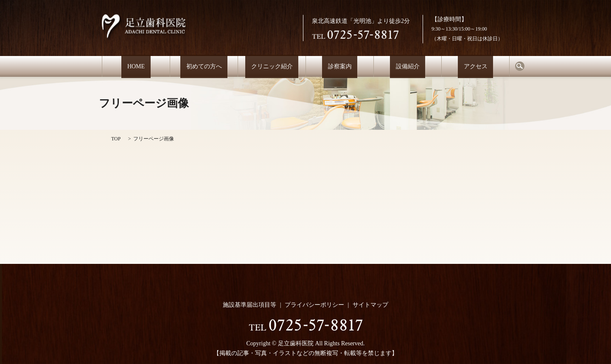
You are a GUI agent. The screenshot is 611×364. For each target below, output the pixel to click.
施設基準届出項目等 (249, 305)
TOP (116, 139)
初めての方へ (204, 66)
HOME (136, 66)
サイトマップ (370, 305)
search (520, 66)
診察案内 (340, 66)
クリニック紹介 (272, 66)
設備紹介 (408, 66)
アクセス (476, 66)
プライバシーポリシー (314, 305)
